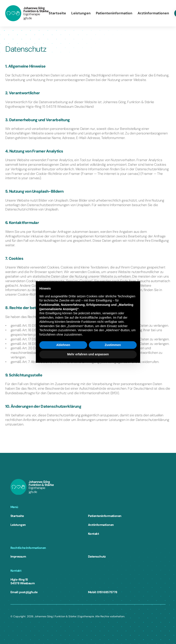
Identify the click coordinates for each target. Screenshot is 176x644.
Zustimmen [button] (113, 345)
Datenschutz (97, 556)
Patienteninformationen (105, 516)
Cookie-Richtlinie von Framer (58, 174)
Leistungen (18, 525)
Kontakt (93, 534)
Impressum (18, 556)
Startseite (17, 516)
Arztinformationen (101, 525)
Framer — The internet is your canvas (110, 174)
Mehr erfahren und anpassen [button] (88, 354)
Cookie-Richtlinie (31, 294)
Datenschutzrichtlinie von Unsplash (32, 209)
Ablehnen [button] (63, 345)
